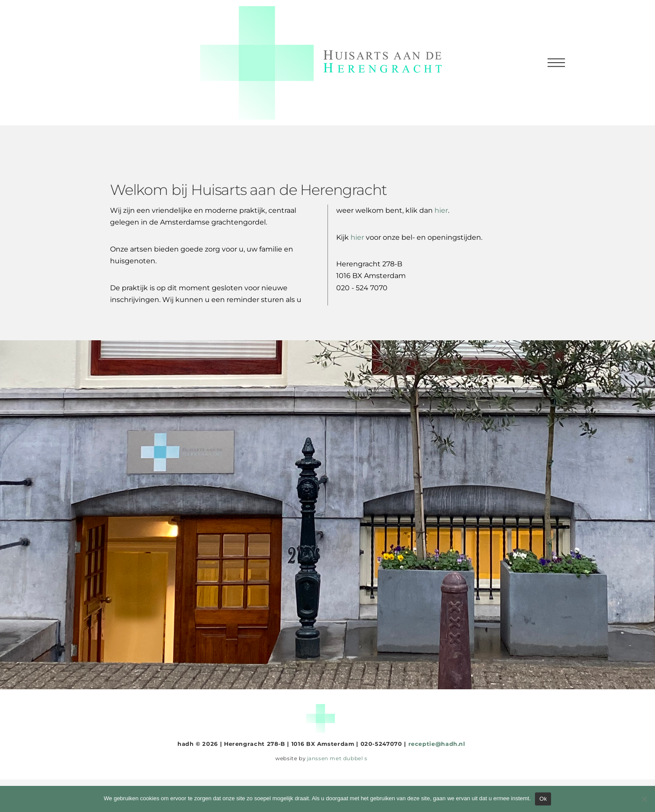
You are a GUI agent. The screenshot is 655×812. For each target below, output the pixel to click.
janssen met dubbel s (337, 758)
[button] (556, 63)
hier (357, 237)
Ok (543, 799)
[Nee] (644, 799)
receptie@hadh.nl (437, 744)
